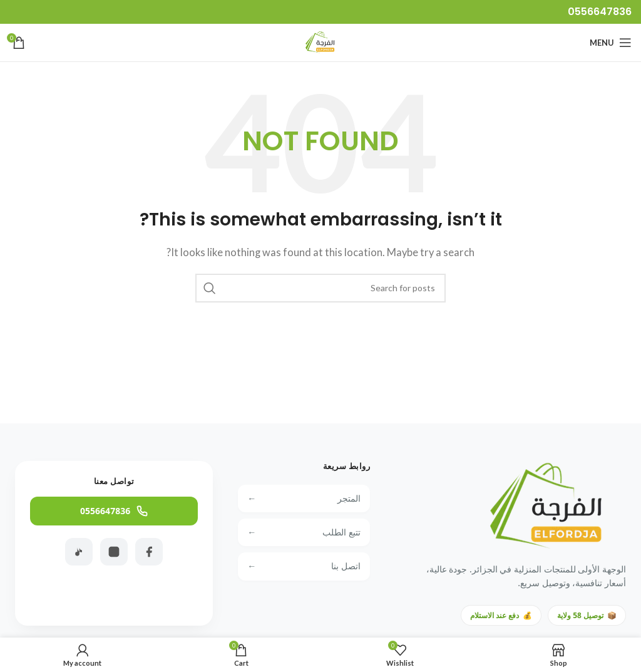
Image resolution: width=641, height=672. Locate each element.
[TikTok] (79, 552)
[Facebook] (149, 552)
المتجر (304, 499)
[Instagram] (114, 552)
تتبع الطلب (304, 532)
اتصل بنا (304, 566)
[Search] (320, 288)
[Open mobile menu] (611, 43)
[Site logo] (320, 41)
